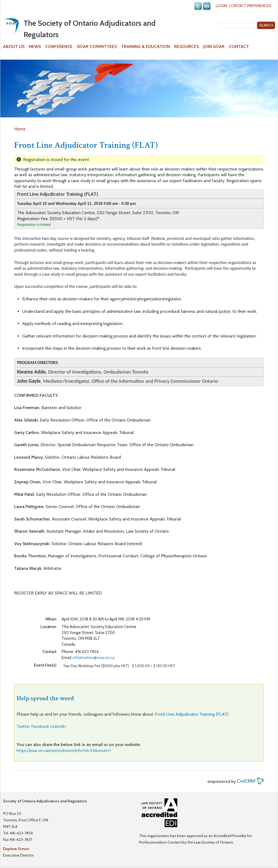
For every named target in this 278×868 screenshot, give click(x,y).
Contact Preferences (250, 6)
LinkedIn (58, 726)
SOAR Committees (97, 47)
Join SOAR (214, 47)
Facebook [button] (40, 726)
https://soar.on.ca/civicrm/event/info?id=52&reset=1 (64, 750)
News (35, 47)
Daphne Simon (16, 849)
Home (20, 129)
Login (221, 6)
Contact (239, 47)
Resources (187, 47)
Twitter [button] (23, 726)
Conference (59, 47)
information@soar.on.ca (94, 658)
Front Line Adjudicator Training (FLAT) (192, 714)
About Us (14, 47)
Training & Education (146, 47)
